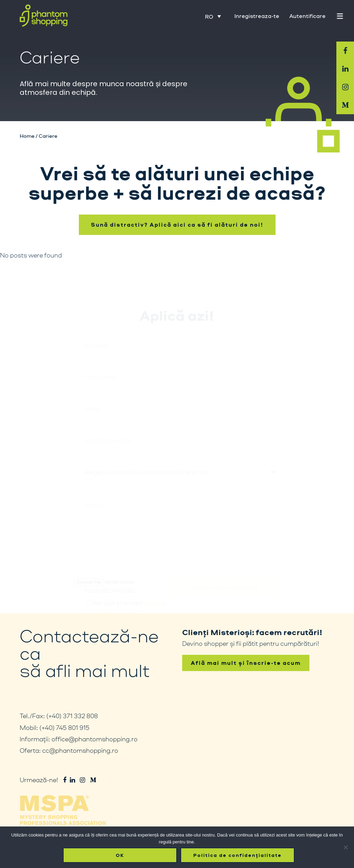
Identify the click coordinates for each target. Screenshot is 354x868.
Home (27, 136)
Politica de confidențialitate (237, 855)
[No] (345, 847)
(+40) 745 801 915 (64, 727)
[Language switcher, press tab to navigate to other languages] (213, 16)
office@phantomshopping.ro (95, 739)
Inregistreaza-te (257, 16)
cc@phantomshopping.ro (80, 750)
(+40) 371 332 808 (72, 716)
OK (120, 855)
